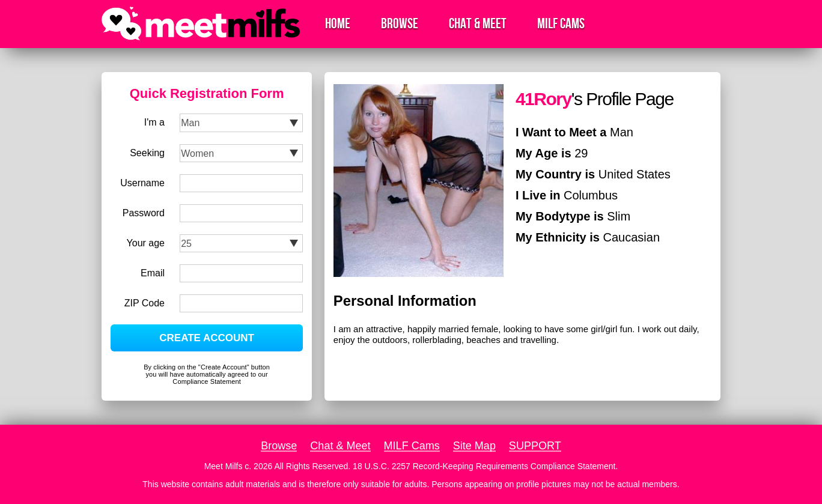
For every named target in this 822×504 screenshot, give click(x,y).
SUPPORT (535, 446)
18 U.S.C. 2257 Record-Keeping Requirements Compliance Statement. (485, 466)
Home (338, 24)
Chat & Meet (478, 24)
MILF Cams (561, 24)
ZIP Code (145, 303)
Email (153, 273)
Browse (400, 24)
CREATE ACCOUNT (207, 338)
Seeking (147, 153)
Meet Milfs (224, 466)
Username (142, 183)
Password (144, 213)
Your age (146, 243)
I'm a (154, 122)
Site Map (474, 446)
